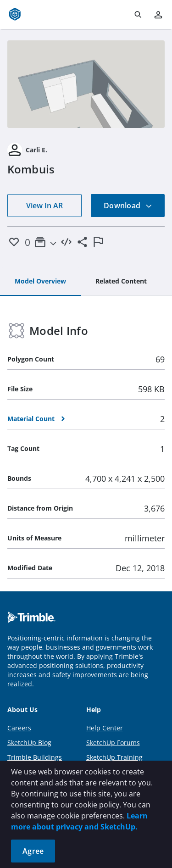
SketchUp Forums (113, 743)
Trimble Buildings (35, 757)
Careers (19, 728)
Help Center (105, 728)
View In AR (44, 206)
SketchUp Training (114, 757)
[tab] (40, 282)
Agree (33, 851)
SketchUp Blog (29, 743)
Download (128, 206)
